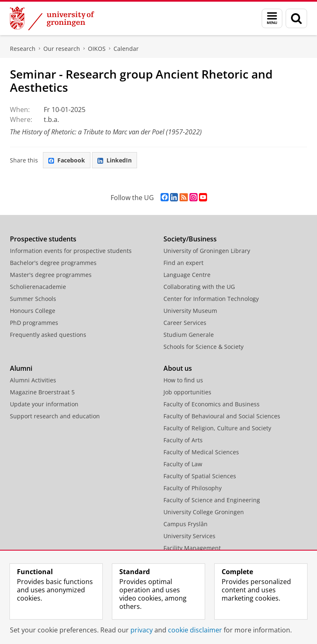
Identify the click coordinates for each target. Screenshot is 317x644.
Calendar (126, 49)
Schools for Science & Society (203, 347)
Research (23, 49)
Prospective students (43, 239)
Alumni (21, 368)
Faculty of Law (183, 464)
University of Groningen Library (207, 251)
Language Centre (187, 275)
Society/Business (190, 239)
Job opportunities (187, 392)
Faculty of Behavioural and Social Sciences (222, 416)
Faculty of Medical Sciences (201, 452)
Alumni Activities (33, 380)
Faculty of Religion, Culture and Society (217, 428)
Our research (62, 49)
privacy (142, 630)
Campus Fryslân (186, 524)
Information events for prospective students (71, 251)
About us (178, 368)
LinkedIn (115, 160)
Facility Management (192, 548)
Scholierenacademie (38, 287)
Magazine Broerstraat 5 (42, 392)
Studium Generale (189, 335)
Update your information (44, 404)
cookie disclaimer (195, 630)
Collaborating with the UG (199, 287)
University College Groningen (204, 512)
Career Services (185, 323)
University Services (189, 536)
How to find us (183, 380)
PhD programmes (34, 323)
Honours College (33, 311)
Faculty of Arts (183, 440)
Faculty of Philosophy (193, 488)
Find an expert (183, 263)
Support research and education (55, 416)
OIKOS (97, 49)
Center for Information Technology (211, 299)
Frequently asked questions (48, 335)
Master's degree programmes (51, 275)
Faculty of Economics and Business (212, 404)
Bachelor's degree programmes (53, 263)
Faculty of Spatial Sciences (200, 476)
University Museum (190, 311)
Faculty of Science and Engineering (212, 500)
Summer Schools (33, 299)
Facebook (67, 160)
